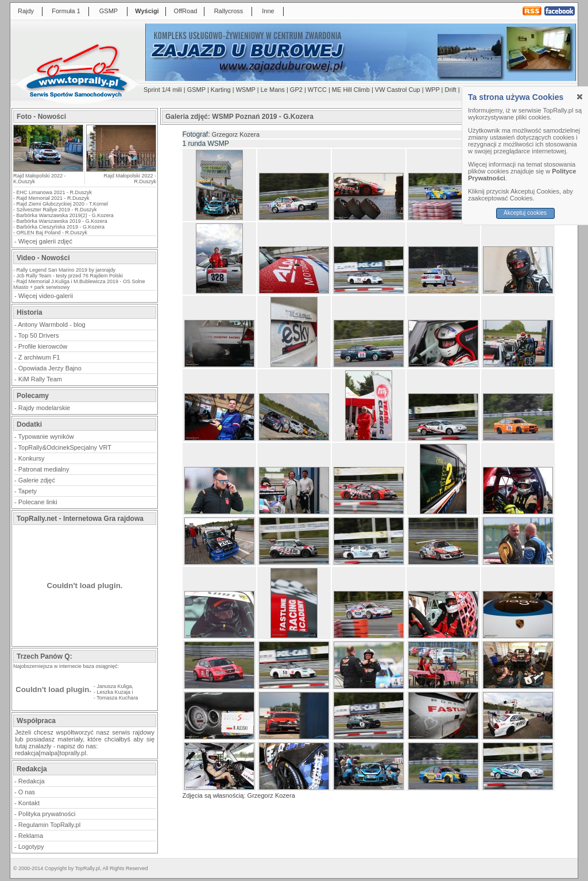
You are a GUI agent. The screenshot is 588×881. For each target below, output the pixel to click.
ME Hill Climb (351, 90)
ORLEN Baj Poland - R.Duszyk (52, 233)
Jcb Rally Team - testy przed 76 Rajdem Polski (70, 276)
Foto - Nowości (41, 117)
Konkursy (32, 458)
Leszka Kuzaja (114, 692)
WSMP (246, 90)
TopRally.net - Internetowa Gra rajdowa (80, 519)
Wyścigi (147, 11)
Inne (268, 11)
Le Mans (273, 90)
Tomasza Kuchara (117, 698)
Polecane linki (38, 502)
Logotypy (31, 847)
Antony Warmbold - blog (52, 324)
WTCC (317, 90)
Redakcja (32, 781)
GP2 (296, 90)
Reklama (31, 836)
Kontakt (29, 803)
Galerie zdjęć (37, 480)
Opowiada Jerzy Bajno (50, 368)
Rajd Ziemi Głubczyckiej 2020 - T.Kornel (62, 204)
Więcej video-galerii (46, 296)
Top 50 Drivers (39, 335)
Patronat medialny (44, 469)
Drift (451, 90)
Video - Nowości (43, 258)
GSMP (109, 11)
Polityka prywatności (47, 814)
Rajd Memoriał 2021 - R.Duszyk (53, 198)
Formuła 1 (66, 11)
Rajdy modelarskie (44, 408)
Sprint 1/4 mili (163, 90)
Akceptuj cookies (525, 213)
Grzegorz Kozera (236, 134)
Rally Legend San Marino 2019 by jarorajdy (66, 270)
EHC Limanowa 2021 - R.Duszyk (55, 192)
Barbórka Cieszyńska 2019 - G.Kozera (61, 227)
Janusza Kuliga (115, 686)
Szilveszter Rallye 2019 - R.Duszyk (57, 210)
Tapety (28, 491)
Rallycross (229, 11)
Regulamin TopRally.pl (49, 825)
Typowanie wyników (46, 436)
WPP (433, 90)
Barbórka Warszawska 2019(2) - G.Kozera (65, 215)
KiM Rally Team (40, 379)
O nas (27, 792)
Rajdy (26, 11)
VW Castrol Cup (398, 90)
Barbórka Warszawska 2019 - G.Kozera (62, 221)
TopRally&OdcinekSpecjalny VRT (65, 447)
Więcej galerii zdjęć (45, 241)
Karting (221, 90)
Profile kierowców (43, 346)
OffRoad (186, 11)
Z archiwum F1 (39, 357)
